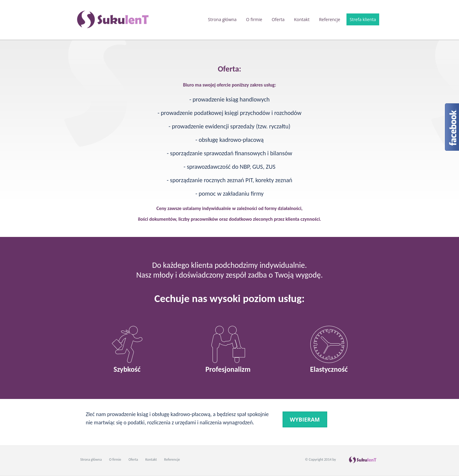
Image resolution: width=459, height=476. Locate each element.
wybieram (305, 419)
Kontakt (302, 19)
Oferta (278, 19)
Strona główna (222, 19)
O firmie (254, 19)
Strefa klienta (363, 19)
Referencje (329, 19)
